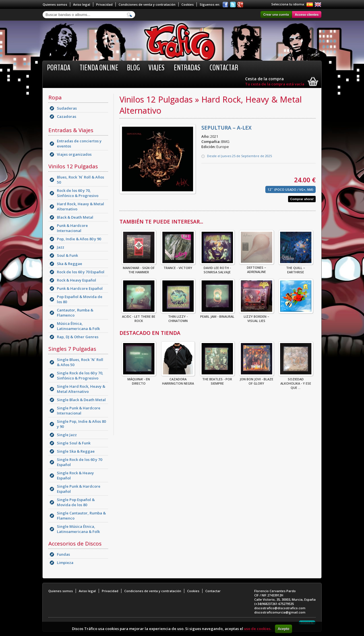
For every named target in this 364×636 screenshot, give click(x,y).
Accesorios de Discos (75, 543)
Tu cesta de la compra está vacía (275, 84)
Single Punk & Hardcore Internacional (79, 411)
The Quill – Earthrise (296, 268)
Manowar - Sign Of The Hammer (139, 268)
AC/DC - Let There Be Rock (139, 317)
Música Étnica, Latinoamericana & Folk (78, 326)
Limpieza (65, 563)
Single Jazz (67, 435)
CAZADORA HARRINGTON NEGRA (178, 379)
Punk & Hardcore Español (80, 288)
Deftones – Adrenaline (257, 268)
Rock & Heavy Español (76, 280)
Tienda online (99, 68)
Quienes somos (55, 4)
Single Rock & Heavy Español (75, 475)
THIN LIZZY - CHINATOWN (178, 317)
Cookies (188, 4)
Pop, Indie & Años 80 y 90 (79, 239)
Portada (59, 68)
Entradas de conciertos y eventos (79, 143)
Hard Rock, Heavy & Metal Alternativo (80, 206)
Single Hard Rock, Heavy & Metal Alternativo (81, 389)
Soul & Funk (67, 255)
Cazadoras (67, 116)
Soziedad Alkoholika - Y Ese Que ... (296, 382)
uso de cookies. (258, 629)
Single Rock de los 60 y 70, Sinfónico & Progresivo (80, 376)
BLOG (133, 68)
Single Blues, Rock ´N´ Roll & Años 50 (80, 362)
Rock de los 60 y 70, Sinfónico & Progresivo (78, 193)
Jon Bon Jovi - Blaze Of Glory (257, 379)
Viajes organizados (74, 154)
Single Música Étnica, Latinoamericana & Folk (78, 529)
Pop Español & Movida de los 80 (80, 299)
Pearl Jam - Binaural (217, 315)
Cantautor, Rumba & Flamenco (75, 313)
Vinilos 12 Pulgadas (73, 166)
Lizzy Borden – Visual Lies (257, 317)
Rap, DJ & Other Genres (78, 337)
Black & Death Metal (75, 217)
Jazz (61, 247)
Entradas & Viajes (71, 130)
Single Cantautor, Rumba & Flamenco (81, 516)
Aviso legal (82, 4)
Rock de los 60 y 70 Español (81, 272)
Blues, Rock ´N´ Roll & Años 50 (80, 180)
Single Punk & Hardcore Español (79, 489)
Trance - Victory (178, 266)
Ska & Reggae (70, 264)
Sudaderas (67, 108)
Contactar (224, 68)
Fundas (63, 554)
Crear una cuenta (276, 15)
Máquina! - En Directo (139, 379)
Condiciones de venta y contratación (147, 4)
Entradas (187, 68)
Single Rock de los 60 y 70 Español (79, 462)
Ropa (55, 97)
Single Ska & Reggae (76, 451)
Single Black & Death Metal (81, 400)
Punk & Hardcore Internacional (72, 228)
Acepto (284, 629)
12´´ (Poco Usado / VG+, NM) (290, 189)
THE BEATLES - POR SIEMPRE (217, 379)
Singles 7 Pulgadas (72, 349)
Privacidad (104, 4)
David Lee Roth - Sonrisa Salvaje (217, 268)
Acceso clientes (307, 15)
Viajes (156, 68)
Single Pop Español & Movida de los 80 (76, 502)
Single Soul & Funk (74, 443)
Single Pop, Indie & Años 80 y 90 (81, 424)
